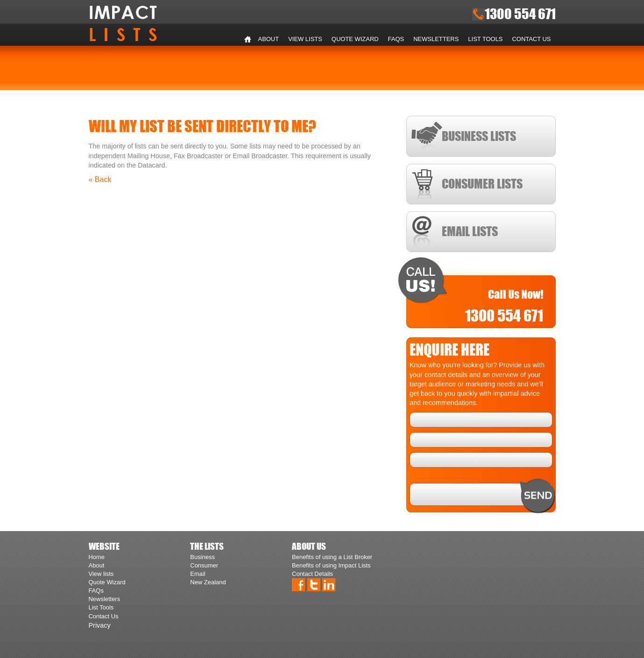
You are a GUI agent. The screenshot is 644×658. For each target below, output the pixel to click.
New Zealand (208, 582)
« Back (100, 179)
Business (202, 557)
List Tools (485, 39)
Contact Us (532, 39)
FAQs (396, 39)
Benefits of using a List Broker (332, 557)
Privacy (100, 625)
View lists (305, 39)
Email (198, 574)
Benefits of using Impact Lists (331, 565)
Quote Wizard (355, 39)
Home (248, 39)
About (269, 39)
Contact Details (312, 574)
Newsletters (436, 39)
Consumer (204, 565)
